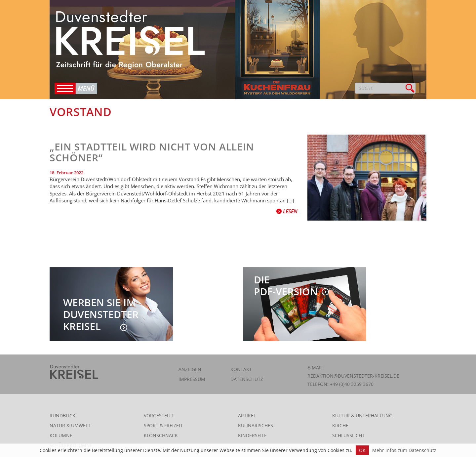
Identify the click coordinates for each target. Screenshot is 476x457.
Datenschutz (247, 379)
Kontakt (241, 369)
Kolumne (61, 435)
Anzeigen (190, 369)
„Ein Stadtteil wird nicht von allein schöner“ (152, 152)
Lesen (287, 211)
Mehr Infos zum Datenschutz (404, 450)
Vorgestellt (159, 415)
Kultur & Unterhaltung (362, 415)
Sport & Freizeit (163, 425)
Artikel (247, 415)
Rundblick (62, 415)
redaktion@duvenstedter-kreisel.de (353, 376)
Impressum (192, 379)
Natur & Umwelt (70, 425)
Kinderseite (252, 435)
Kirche (340, 425)
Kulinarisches (256, 425)
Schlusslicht (348, 435)
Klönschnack (161, 435)
